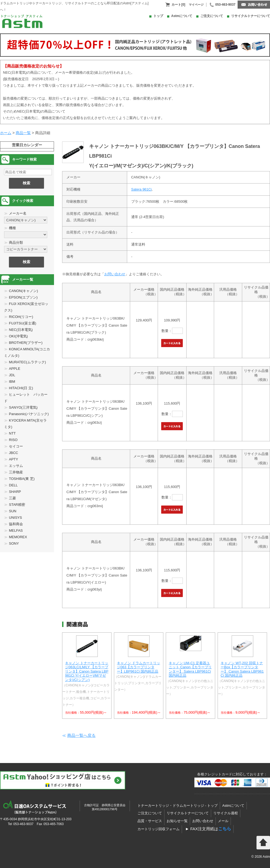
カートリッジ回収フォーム (158, 829)
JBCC (13, 453)
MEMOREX (18, 537)
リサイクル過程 (226, 813)
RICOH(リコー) (21, 317)
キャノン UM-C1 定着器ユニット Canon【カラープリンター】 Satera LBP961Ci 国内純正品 (190, 669)
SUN (13, 511)
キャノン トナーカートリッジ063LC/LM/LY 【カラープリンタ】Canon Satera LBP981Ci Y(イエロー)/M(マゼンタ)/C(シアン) (87, 671)
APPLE (15, 369)
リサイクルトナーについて (251, 16)
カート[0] (178, 5)
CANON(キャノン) (23, 291)
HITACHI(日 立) (21, 388)
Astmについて (182, 16)
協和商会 (16, 524)
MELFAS (16, 530)
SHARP (15, 492)
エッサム (16, 466)
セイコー (16, 446)
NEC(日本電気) (21, 330)
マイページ (196, 5)
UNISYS (15, 518)
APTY (13, 459)
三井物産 (16, 472)
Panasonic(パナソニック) (29, 414)
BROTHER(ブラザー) (26, 343)
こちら (225, 829)
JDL (12, 375)
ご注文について (212, 16)
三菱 (12, 498)
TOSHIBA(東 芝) (22, 479)
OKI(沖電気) (18, 336)
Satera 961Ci (141, 189)
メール (223, 821)
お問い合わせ (115, 274)
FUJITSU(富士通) (23, 323)
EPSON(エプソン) (23, 297)
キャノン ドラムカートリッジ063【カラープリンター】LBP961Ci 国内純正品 (139, 667)
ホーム (6, 133)
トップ (158, 16)
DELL (13, 485)
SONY (14, 543)
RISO (13, 440)
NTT (12, 433)
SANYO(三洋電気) (23, 407)
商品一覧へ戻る (81, 735)
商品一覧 (23, 133)
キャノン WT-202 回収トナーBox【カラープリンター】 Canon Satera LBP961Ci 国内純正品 (242, 669)
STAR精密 (17, 505)
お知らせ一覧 (177, 821)
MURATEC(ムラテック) (27, 362)
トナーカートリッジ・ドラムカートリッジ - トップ (178, 806)
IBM (12, 382)
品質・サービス (150, 821)
